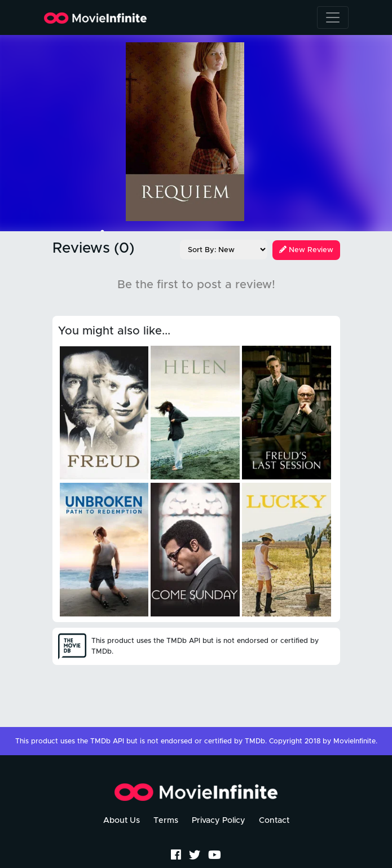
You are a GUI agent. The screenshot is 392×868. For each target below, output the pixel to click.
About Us (122, 821)
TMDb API (107, 741)
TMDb (255, 741)
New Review (306, 250)
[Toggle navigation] (333, 17)
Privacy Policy (219, 821)
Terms (166, 821)
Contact (274, 821)
